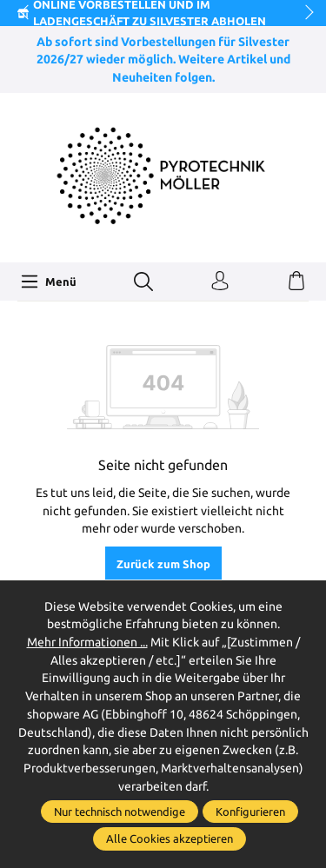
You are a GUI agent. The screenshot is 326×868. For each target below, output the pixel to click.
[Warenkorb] (296, 282)
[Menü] (49, 282)
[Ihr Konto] (220, 282)
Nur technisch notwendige (120, 812)
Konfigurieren (250, 812)
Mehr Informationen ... (87, 642)
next (304, 13)
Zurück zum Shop (163, 564)
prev (26, 13)
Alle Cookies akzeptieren (170, 838)
